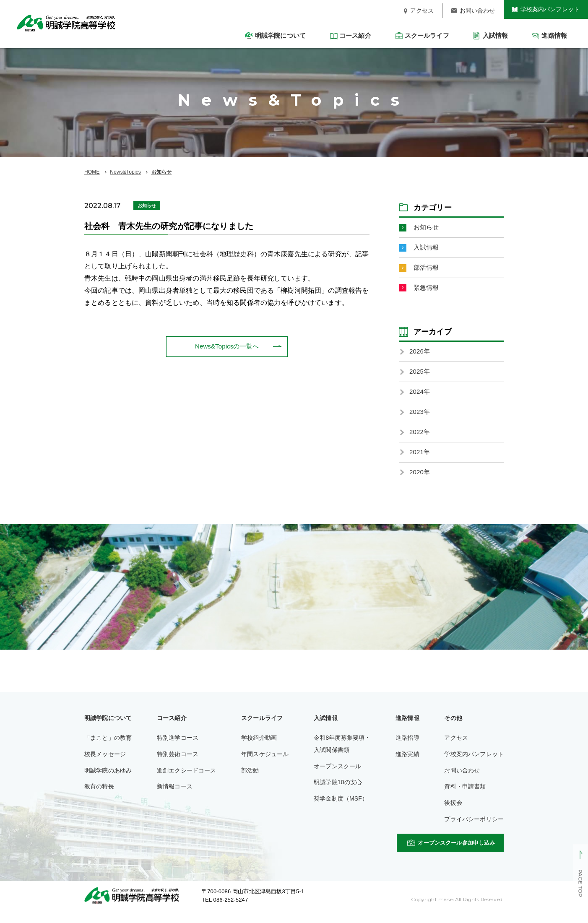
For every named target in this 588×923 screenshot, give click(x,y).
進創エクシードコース (187, 779)
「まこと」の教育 (108, 746)
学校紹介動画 (259, 746)
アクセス (456, 746)
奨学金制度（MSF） (341, 807)
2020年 (420, 480)
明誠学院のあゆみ (108, 779)
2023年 (420, 417)
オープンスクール (337, 775)
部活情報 (427, 269)
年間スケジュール (265, 762)
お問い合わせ (462, 779)
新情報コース (175, 795)
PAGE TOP (580, 884)
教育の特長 (99, 795)
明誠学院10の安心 (338, 791)
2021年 (420, 459)
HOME (92, 172)
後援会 (453, 811)
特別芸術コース (178, 762)
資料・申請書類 (465, 795)
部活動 (250, 779)
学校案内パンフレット (474, 762)
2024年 (420, 396)
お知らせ (162, 172)
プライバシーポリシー (474, 828)
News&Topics (125, 172)
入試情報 (427, 248)
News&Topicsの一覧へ (227, 347)
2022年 (420, 438)
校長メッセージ (105, 762)
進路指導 (407, 746)
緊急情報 (427, 290)
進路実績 (407, 762)
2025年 (420, 376)
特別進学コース (178, 746)
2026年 (420, 355)
